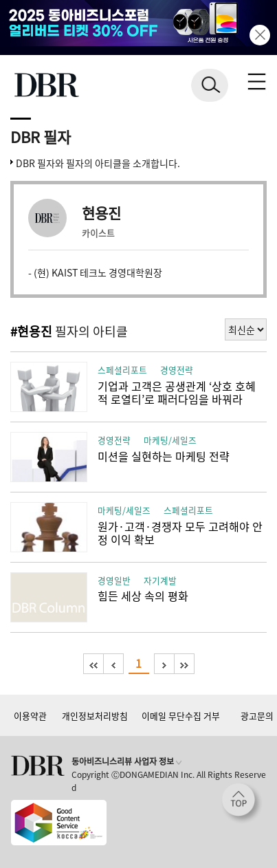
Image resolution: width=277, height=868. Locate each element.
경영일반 (114, 580)
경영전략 (177, 370)
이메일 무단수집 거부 (181, 716)
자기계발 (160, 580)
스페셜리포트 (122, 370)
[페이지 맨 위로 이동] (242, 803)
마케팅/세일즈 (170, 440)
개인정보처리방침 (95, 716)
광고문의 (257, 716)
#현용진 (31, 331)
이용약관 (30, 716)
